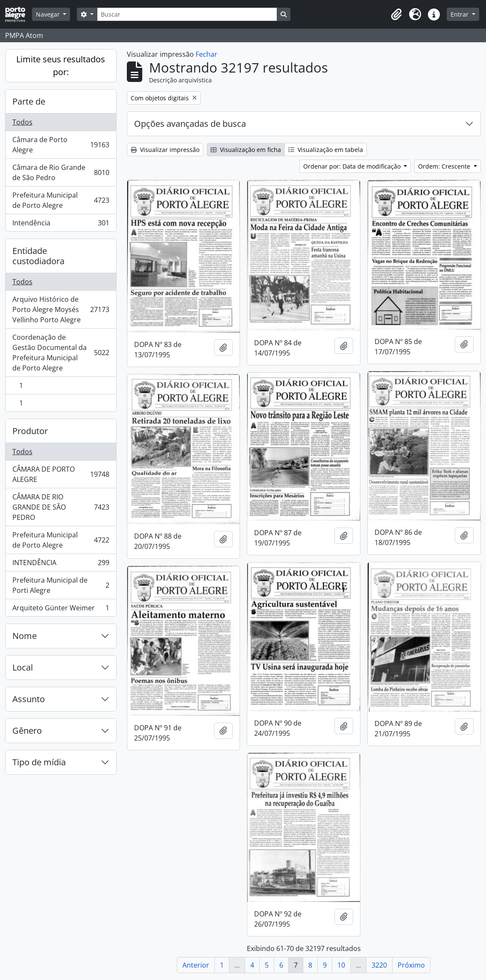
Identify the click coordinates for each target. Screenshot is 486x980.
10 (341, 965)
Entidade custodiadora (38, 256)
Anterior (196, 965)
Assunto (29, 699)
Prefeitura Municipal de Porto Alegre (61, 200)
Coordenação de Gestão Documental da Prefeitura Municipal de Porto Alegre (61, 353)
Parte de (29, 101)
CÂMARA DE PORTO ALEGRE (61, 474)
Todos (22, 122)
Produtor (30, 431)
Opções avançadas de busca (190, 124)
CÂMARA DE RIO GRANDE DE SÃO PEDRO (61, 507)
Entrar (460, 14)
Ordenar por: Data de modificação (353, 166)
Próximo (411, 965)
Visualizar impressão (165, 150)
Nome (25, 636)
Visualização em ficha (246, 150)
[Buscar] (187, 14)
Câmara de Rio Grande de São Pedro (61, 172)
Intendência (61, 225)
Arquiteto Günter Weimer (61, 610)
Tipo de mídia (39, 762)
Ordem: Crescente (445, 166)
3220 (379, 965)
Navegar (49, 14)
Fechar (206, 54)
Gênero (27, 731)
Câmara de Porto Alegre (61, 145)
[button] (396, 15)
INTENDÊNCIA (61, 564)
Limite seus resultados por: (61, 66)
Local (23, 667)
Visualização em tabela (326, 150)
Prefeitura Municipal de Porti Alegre (61, 585)
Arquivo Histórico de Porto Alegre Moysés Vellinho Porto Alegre (61, 309)
